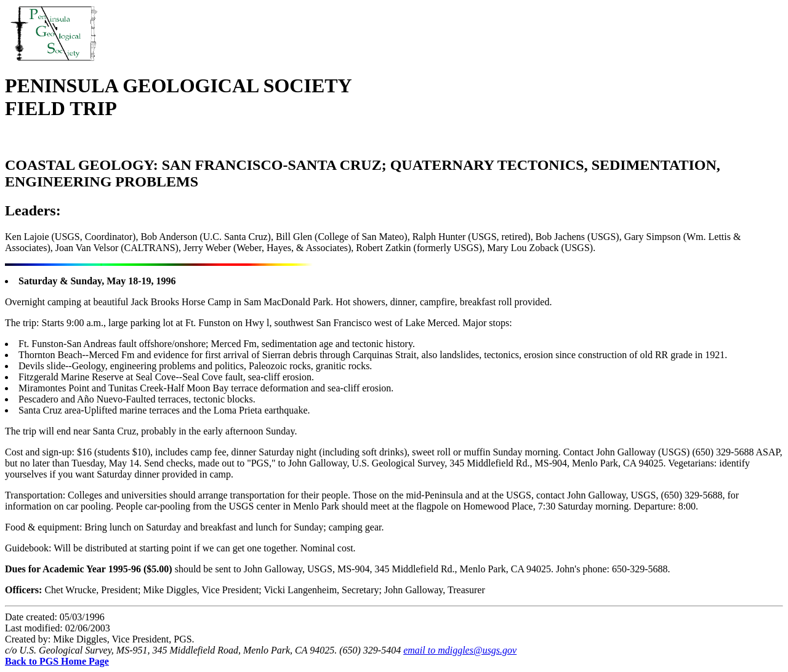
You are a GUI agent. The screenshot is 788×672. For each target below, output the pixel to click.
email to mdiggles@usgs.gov (460, 650)
